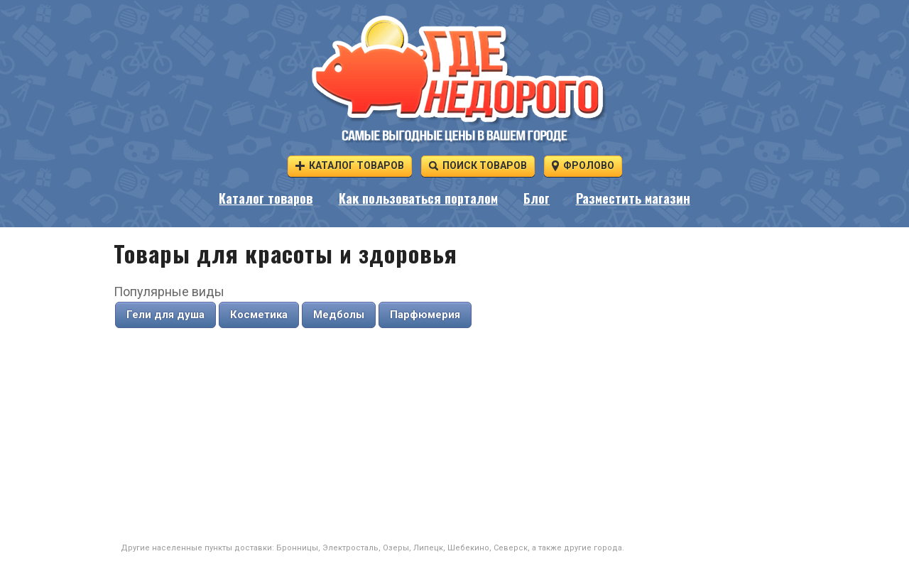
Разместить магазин (633, 198)
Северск (511, 548)
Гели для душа (165, 315)
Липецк (428, 548)
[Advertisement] (454, 436)
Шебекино (468, 548)
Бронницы (297, 548)
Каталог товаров (350, 165)
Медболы (339, 315)
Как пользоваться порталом (418, 198)
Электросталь (350, 548)
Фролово (583, 165)
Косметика (259, 315)
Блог (537, 198)
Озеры (396, 548)
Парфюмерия (425, 315)
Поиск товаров (478, 165)
